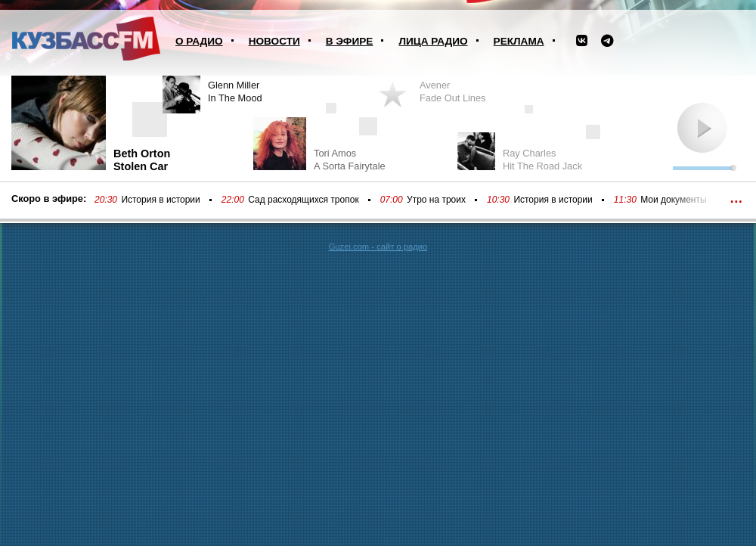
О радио (199, 41)
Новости (274, 41)
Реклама (519, 41)
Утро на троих (436, 200)
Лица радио (433, 41)
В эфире (350, 41)
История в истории (160, 200)
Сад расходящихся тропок (303, 200)
